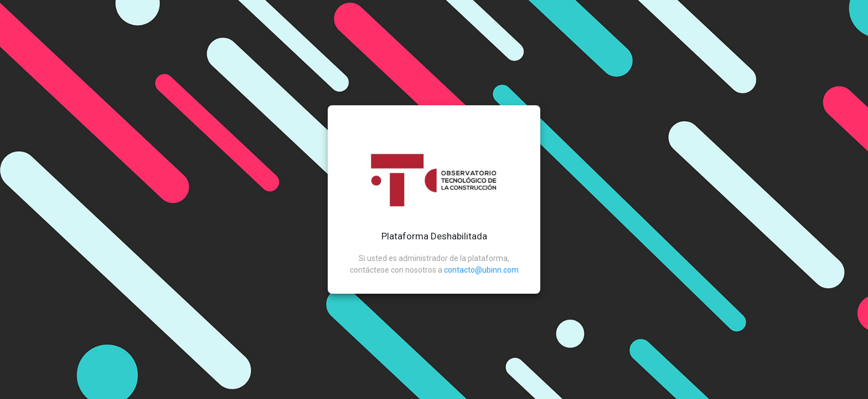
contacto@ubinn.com (481, 270)
